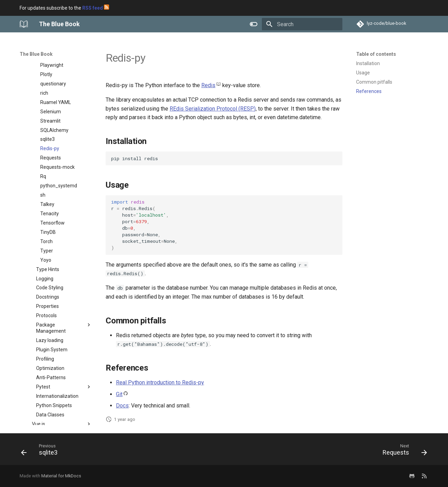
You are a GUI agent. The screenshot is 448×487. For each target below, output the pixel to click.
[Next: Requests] (403, 451)
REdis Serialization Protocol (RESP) (213, 109)
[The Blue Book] (24, 24)
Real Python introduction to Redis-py (160, 382)
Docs (122, 406)
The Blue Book (36, 54)
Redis (208, 85)
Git (119, 394)
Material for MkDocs (61, 476)
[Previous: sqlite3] (41, 451)
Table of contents (376, 54)
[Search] (302, 24)
